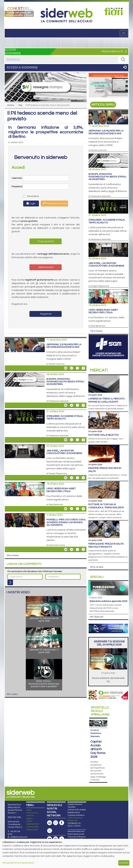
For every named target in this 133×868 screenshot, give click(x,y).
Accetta (124, 863)
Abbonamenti (46, 267)
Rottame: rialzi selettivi (103, 435)
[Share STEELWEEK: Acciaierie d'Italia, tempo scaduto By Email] (66, 440)
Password (17, 187)
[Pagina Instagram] (56, 823)
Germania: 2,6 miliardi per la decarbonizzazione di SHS (64, 346)
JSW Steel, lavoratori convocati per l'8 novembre (64, 452)
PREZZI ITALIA (32, 813)
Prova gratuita (46, 241)
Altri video (12, 694)
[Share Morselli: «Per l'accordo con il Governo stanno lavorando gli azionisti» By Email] (66, 549)
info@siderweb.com (19, 837)
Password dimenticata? (56, 203)
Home (11, 105)
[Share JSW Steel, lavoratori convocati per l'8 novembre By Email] (66, 478)
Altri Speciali (96, 617)
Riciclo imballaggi (100, 711)
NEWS (29, 810)
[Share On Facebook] (83, 368)
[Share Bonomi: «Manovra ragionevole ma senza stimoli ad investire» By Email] (66, 405)
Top (20, 105)
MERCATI (30, 816)
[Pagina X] (50, 831)
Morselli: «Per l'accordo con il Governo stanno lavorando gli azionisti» (66, 522)
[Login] (10, 582)
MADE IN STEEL (33, 827)
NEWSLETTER (32, 830)
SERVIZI (30, 819)
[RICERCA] (123, 60)
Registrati (46, 314)
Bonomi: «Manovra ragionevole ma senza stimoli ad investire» (65, 382)
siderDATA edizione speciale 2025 (108, 601)
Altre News (13, 555)
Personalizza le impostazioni (18, 863)
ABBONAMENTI (33, 824)
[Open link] (19, 11)
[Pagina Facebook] (62, 823)
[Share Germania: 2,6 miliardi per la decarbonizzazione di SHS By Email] (66, 368)
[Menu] (124, 33)
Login (31, 203)
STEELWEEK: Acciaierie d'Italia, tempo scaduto (65, 418)
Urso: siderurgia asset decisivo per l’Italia (61, 490)
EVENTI (29, 821)
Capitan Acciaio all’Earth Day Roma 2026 (98, 749)
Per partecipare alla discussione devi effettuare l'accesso (35, 571)
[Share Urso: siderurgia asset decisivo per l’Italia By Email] (66, 509)
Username (17, 178)
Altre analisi (97, 567)
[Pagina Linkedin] (50, 823)
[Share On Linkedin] (72, 368)
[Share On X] (77, 368)
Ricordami (28, 196)
